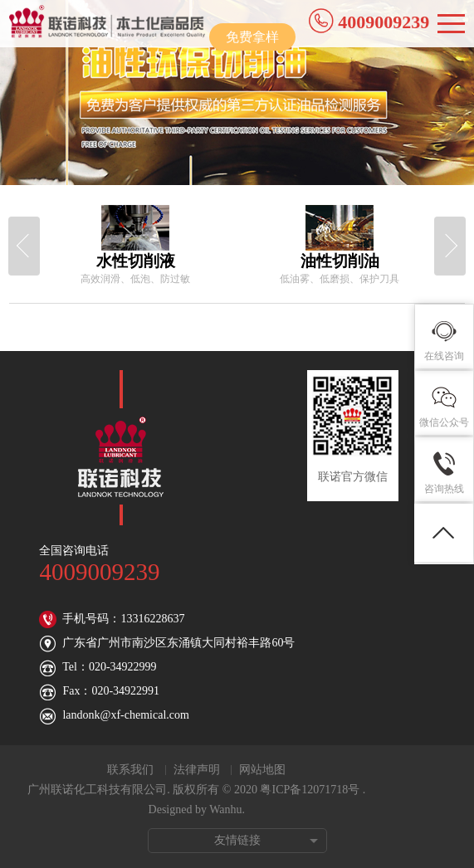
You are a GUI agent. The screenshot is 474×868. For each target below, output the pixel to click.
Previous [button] (24, 246)
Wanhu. (227, 809)
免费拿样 (252, 37)
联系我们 (130, 770)
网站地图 (262, 770)
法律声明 (197, 770)
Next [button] (450, 246)
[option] (135, 246)
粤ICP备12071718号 (310, 790)
